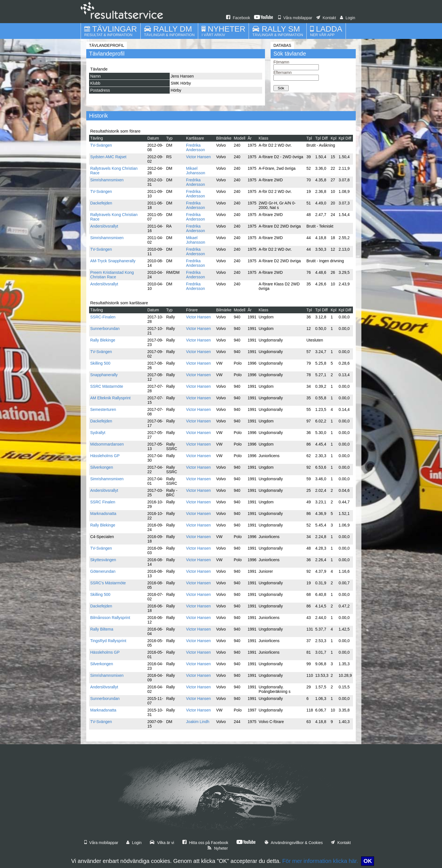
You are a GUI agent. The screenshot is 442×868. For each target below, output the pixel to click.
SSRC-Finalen (103, 317)
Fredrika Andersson (195, 147)
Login (348, 18)
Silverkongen (102, 467)
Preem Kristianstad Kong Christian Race (112, 275)
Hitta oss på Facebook (205, 843)
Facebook (238, 18)
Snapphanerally (104, 375)
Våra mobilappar (295, 18)
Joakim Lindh (198, 722)
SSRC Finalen (103, 502)
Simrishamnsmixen (107, 180)
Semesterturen (103, 409)
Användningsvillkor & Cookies (294, 843)
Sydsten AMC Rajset (108, 157)
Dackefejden (101, 203)
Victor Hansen (198, 157)
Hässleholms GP (105, 456)
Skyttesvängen (103, 560)
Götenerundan (103, 571)
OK (368, 861)
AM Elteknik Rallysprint (110, 398)
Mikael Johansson (196, 171)
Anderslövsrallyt (104, 226)
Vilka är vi (162, 843)
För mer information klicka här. (320, 861)
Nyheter (218, 848)
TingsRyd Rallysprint (108, 641)
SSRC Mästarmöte (107, 386)
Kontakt (326, 18)
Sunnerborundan (105, 329)
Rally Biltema (102, 629)
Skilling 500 (100, 363)
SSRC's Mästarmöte (108, 583)
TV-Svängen (101, 145)
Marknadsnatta (103, 514)
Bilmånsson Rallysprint (110, 618)
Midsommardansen (107, 444)
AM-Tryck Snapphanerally (113, 261)
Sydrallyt (98, 433)
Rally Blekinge (103, 340)
